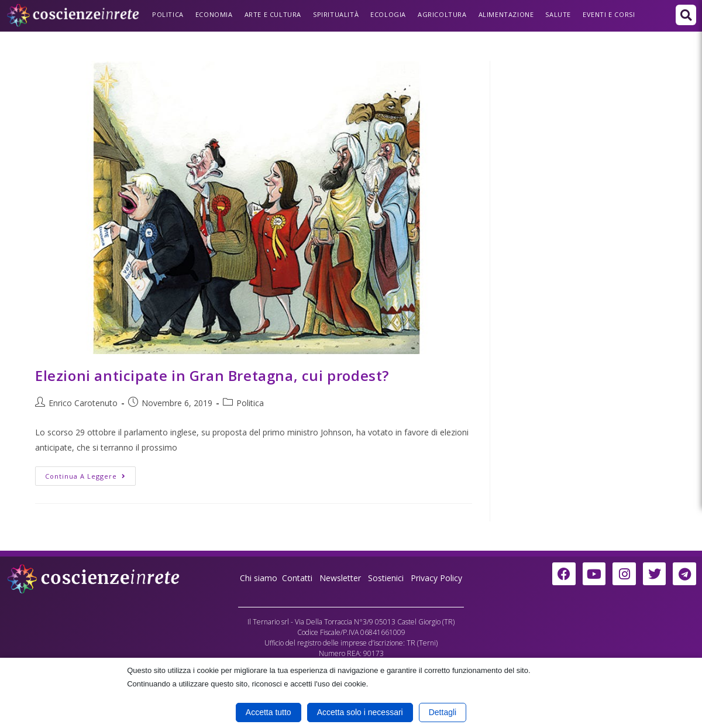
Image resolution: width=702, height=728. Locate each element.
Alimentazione (506, 14)
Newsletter (340, 578)
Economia (214, 14)
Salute (558, 14)
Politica (168, 14)
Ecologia (388, 14)
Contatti (297, 578)
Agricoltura (442, 14)
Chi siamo (259, 578)
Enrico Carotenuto (83, 403)
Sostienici (387, 578)
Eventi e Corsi (609, 14)
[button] (686, 15)
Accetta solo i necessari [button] (360, 712)
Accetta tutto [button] (269, 712)
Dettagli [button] (443, 712)
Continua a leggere (90, 473)
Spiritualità (336, 14)
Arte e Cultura (273, 14)
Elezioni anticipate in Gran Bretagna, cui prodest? (212, 375)
